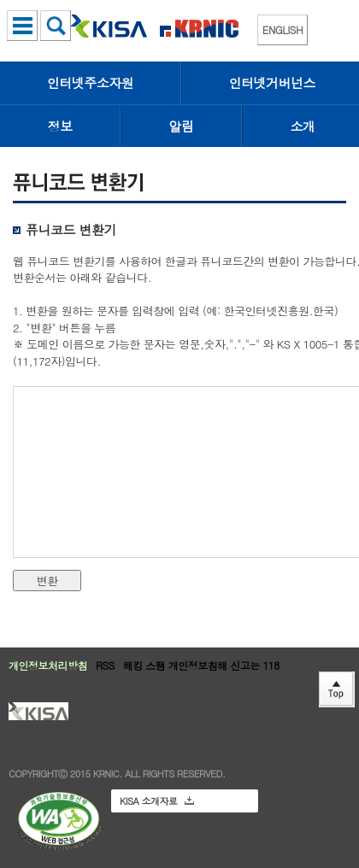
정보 (60, 126)
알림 (182, 126)
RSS (105, 665)
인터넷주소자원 (91, 82)
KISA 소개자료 (157, 801)
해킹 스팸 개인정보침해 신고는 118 (201, 665)
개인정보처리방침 (48, 665)
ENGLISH (282, 29)
